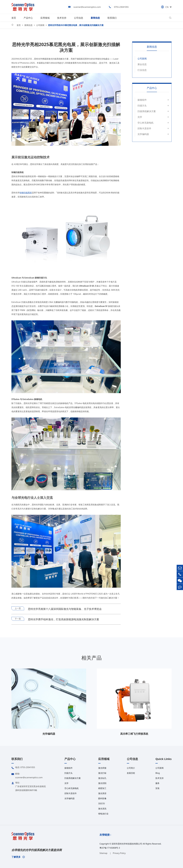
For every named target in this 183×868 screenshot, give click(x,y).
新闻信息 (95, 18)
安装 (157, 788)
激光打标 (102, 773)
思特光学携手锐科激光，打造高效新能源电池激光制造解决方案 (64, 619)
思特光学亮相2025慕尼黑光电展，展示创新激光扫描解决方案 (76, 25)
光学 (140, 117)
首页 (14, 18)
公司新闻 (40, 25)
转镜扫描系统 (26, 193)
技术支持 (62, 18)
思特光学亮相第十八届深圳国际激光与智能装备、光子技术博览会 (65, 609)
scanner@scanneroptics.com (87, 7)
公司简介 (131, 768)
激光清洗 (102, 809)
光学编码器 (143, 134)
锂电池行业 (103, 814)
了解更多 (18, 857)
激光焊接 (102, 768)
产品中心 (28, 18)
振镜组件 (142, 100)
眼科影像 (102, 798)
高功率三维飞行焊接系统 (134, 734)
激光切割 (102, 783)
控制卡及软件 (144, 128)
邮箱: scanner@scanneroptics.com (27, 775)
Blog (158, 773)
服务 (157, 783)
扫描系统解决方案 (147, 111)
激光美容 (102, 793)
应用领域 (45, 18)
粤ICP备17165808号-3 (110, 848)
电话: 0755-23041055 (23, 768)
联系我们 (112, 18)
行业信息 (142, 70)
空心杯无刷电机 (146, 123)
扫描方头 (142, 106)
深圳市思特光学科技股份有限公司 (127, 844)
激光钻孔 (102, 778)
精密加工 (102, 788)
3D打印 (102, 803)
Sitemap (104, 853)
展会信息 (142, 64)
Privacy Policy (119, 853)
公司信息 (79, 18)
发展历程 (131, 773)
